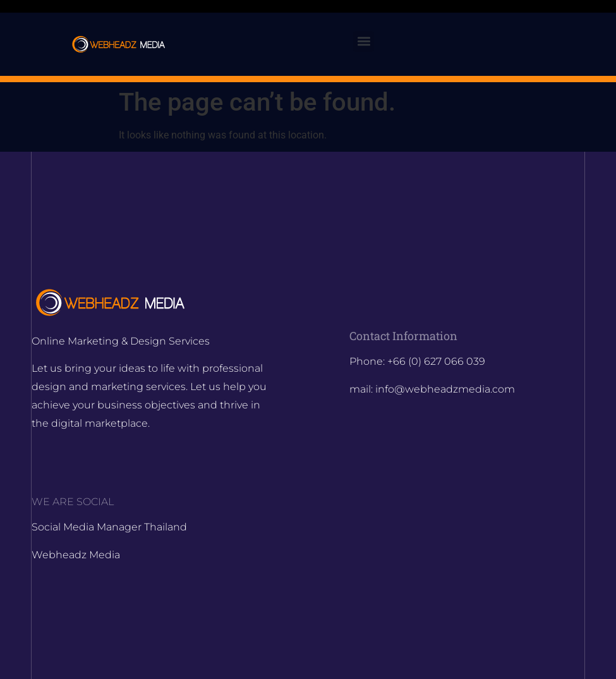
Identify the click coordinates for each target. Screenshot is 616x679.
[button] (364, 41)
